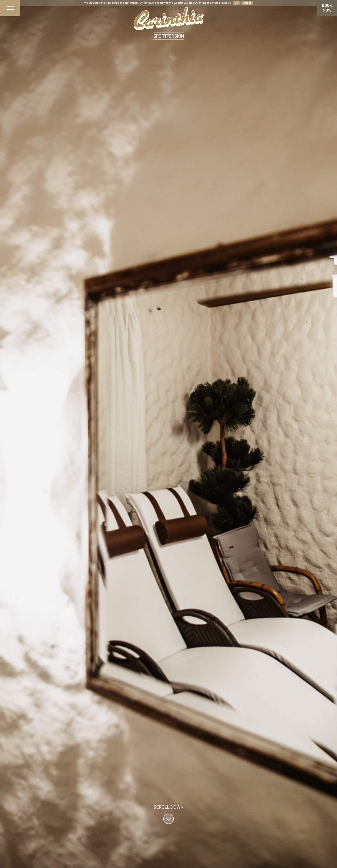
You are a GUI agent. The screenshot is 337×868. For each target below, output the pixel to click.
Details (247, 3)
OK (236, 3)
